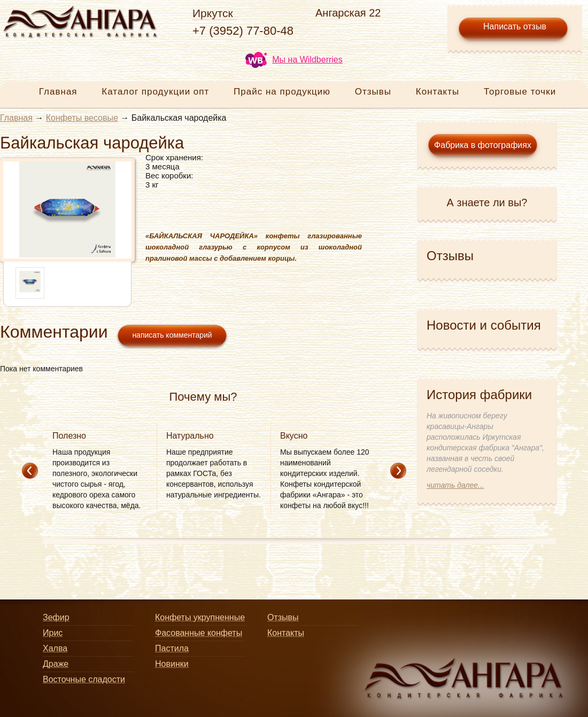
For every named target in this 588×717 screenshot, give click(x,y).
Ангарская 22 (348, 13)
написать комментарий (172, 335)
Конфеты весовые (82, 118)
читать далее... (455, 485)
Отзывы (373, 92)
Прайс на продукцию (282, 92)
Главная (58, 92)
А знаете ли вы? (487, 202)
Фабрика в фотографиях (483, 145)
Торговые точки (520, 92)
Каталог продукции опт (155, 92)
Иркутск (213, 13)
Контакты (438, 92)
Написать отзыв (515, 26)
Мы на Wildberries (294, 60)
